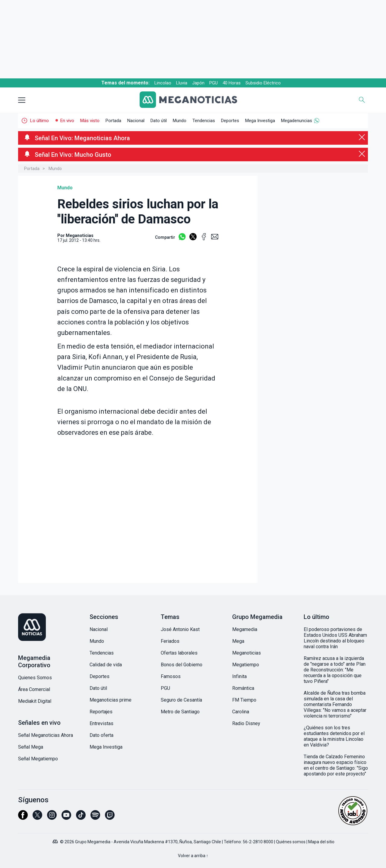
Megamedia (245, 629)
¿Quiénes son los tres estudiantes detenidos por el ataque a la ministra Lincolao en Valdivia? (334, 736)
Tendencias (204, 121)
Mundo (180, 121)
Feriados (170, 641)
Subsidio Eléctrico (263, 83)
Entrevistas (101, 723)
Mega (238, 641)
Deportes (230, 121)
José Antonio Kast (180, 629)
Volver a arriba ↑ (193, 856)
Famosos (171, 676)
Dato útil (159, 121)
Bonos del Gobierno (182, 665)
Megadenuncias (297, 121)
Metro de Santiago (180, 712)
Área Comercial (34, 689)
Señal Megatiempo (38, 759)
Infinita (239, 676)
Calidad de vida (106, 665)
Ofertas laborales (179, 653)
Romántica (243, 688)
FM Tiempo (244, 700)
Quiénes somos (291, 842)
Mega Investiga (260, 121)
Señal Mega (31, 747)
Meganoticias (247, 653)
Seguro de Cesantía (181, 700)
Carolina (241, 712)
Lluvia (182, 83)
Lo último (40, 121)
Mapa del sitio (321, 842)
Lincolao (163, 83)
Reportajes (101, 712)
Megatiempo (246, 665)
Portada (113, 121)
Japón (198, 83)
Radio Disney (246, 723)
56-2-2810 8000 (258, 842)
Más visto (90, 121)
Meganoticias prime (111, 700)
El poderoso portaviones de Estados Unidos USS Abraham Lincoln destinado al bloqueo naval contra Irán (335, 638)
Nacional (136, 121)
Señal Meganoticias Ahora (46, 735)
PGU (214, 83)
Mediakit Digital (35, 701)
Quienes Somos (35, 678)
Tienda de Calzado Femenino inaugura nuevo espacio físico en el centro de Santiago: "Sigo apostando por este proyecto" (336, 765)
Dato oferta (101, 735)
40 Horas (232, 83)
